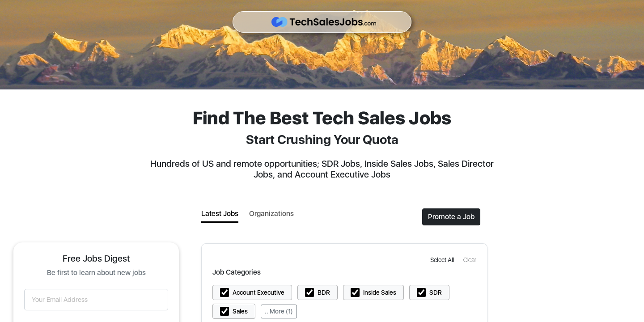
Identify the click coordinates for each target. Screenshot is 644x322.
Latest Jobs (220, 214)
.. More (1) (279, 311)
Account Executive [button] (258, 292)
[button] (443, 260)
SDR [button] (436, 292)
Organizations (271, 214)
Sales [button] (240, 311)
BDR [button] (324, 292)
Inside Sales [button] (380, 292)
